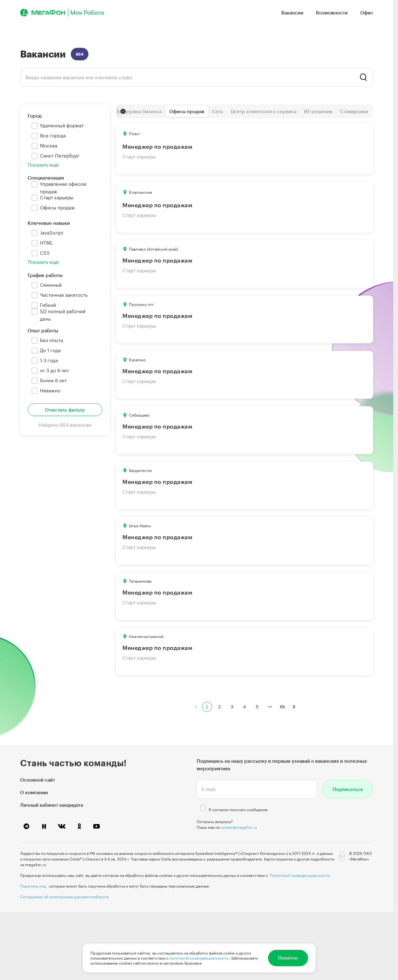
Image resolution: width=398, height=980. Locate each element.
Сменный (51, 285)
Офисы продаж (57, 208)
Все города (53, 136)
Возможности (332, 13)
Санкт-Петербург (60, 156)
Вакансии (292, 13)
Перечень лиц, (34, 886)
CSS (45, 253)
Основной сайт (38, 780)
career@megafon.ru (239, 827)
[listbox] (197, 77)
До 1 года (50, 350)
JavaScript (52, 233)
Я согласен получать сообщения (238, 810)
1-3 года (49, 360)
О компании (34, 792)
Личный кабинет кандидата (52, 805)
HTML (46, 243)
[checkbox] (35, 126)
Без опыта (51, 340)
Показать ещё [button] (43, 165)
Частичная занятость (64, 295)
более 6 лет (53, 380)
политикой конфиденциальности (199, 958)
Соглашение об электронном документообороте (64, 897)
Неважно (50, 390)
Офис (367, 13)
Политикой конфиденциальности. (300, 875)
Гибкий (48, 305)
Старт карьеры (57, 197)
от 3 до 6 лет (54, 370)
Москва (49, 146)
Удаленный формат (62, 125)
